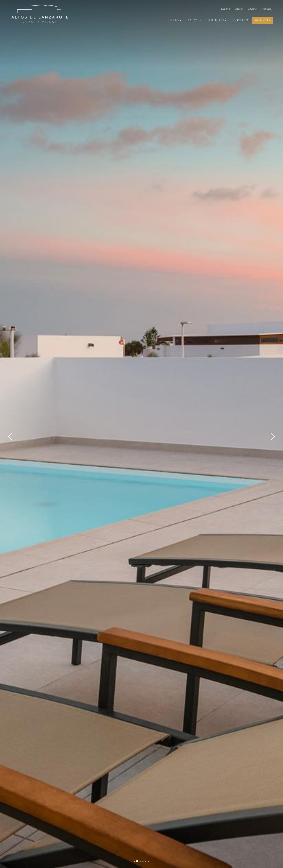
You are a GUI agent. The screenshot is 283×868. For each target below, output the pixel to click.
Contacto (242, 20)
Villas (175, 20)
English (239, 9)
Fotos (195, 20)
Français (266, 9)
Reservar (263, 20)
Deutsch (252, 9)
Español (226, 9)
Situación (218, 20)
